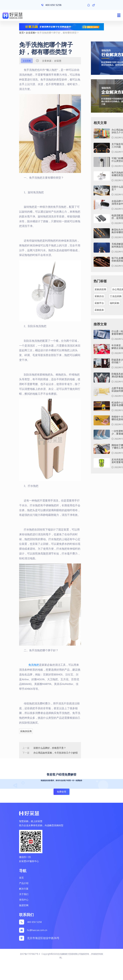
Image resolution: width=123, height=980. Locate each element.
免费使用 (61, 792)
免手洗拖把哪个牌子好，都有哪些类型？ (58, 33)
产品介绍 (24, 883)
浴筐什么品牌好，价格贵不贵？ (50, 748)
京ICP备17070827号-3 (30, 954)
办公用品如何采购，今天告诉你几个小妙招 (56, 753)
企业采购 (30, 33)
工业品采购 (116, 296)
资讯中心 (24, 900)
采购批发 (99, 310)
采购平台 (99, 303)
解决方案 (24, 889)
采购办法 (99, 296)
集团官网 (24, 905)
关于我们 (24, 894)
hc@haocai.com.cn (37, 930)
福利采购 (115, 303)
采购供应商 (26, 731)
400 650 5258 (34, 922)
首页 (21, 33)
